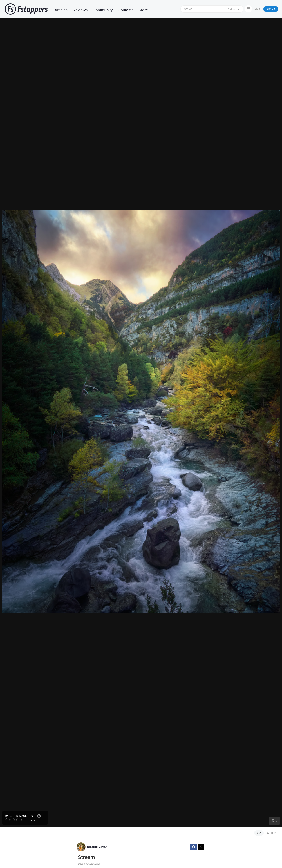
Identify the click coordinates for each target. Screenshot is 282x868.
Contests (126, 10)
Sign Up (271, 9)
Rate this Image (16, 816)
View (259, 833)
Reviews (80, 10)
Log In (257, 9)
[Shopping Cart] (248, 9)
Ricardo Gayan (97, 847)
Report (271, 833)
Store (143, 10)
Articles (61, 10)
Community (103, 10)
